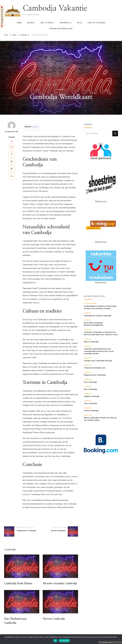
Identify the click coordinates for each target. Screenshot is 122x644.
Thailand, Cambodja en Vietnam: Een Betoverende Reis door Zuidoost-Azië (101, 333)
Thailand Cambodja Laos (95, 368)
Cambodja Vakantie (55, 8)
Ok (55, 641)
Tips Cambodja (90, 403)
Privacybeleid (64, 641)
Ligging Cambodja (92, 396)
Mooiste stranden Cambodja (60, 583)
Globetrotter (12, 127)
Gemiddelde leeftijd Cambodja (98, 316)
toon (35, 127)
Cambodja (61, 89)
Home (19, 23)
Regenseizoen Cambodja (95, 375)
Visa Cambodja (90, 382)
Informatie (65, 23)
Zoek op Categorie (96, 23)
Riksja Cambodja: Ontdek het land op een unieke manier (100, 419)
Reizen (30, 23)
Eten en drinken (90, 303)
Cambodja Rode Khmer (18, 583)
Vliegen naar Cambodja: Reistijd (98, 361)
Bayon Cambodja (91, 342)
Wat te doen (47, 23)
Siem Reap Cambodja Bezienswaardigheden (94, 324)
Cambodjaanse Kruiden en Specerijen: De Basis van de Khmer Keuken (100, 307)
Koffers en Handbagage (61, 29)
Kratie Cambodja (91, 411)
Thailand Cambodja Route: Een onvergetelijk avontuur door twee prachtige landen (99, 351)
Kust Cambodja (91, 389)
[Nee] (119, 639)
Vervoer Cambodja (54, 619)
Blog (80, 23)
